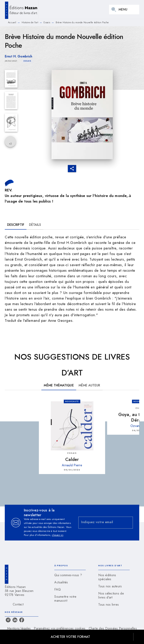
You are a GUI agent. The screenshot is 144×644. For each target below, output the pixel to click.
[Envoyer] (128, 523)
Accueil (12, 22)
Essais (47, 22)
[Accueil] (21, 9)
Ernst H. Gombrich (18, 56)
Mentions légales (19, 628)
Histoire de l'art (30, 22)
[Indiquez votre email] (101, 523)
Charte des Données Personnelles (113, 628)
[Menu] (124, 10)
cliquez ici (58, 535)
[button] (28, 61)
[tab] (16, 225)
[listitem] (8, 620)
